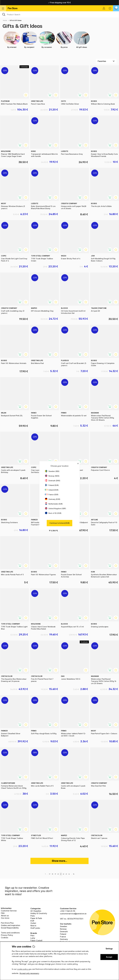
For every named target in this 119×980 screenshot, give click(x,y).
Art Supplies (36, 911)
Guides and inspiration (11, 925)
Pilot (32, 936)
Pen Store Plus (7, 923)
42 (64, 874)
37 (50, 874)
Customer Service (9, 911)
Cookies (5, 938)
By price (64, 40)
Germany (64, 939)
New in (33, 926)
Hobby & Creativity (39, 913)
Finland (63, 934)
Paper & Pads (36, 918)
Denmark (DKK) (53, 481)
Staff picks (35, 928)
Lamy (33, 938)
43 (66, 874)
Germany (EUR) (53, 499)
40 (58, 874)
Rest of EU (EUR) (53, 513)
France (63, 937)
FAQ (3, 913)
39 (55, 874)
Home (5, 20)
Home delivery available (60, 3)
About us (5, 916)
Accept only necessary (29, 973)
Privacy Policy (7, 935)
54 (74, 874)
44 (69, 874)
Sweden (64, 926)
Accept (109, 957)
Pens (33, 916)
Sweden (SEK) (52, 471)
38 (53, 874)
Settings (109, 949)
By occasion (47, 40)
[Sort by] (106, 61)
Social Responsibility (10, 928)
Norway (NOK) (52, 476)
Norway (63, 929)
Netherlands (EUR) (54, 504)
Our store (5, 918)
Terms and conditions (10, 933)
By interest (12, 40)
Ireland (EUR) (52, 490)
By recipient (29, 40)
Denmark (64, 932)
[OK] (59, 14)
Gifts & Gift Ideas (16, 20)
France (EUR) (52, 495)
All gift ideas (82, 40)
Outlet (33, 923)
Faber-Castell (36, 940)
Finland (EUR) (52, 485)
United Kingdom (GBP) (55, 508)
